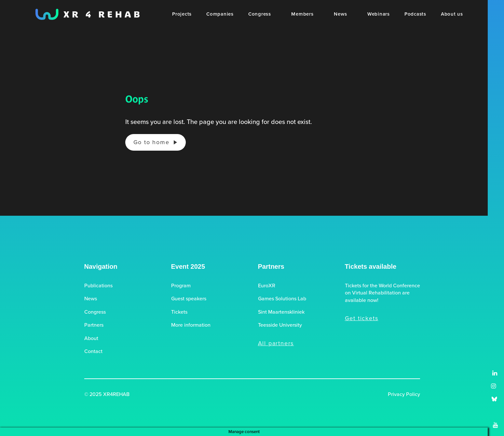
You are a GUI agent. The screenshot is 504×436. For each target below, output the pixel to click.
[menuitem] (182, 14)
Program (181, 286)
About (91, 338)
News (91, 299)
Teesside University (280, 325)
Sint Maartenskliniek (281, 312)
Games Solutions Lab (282, 299)
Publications (98, 286)
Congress (95, 312)
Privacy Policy (404, 394)
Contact (93, 351)
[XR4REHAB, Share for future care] (88, 14)
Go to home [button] (151, 142)
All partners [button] (276, 343)
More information (191, 325)
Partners (94, 325)
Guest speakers (189, 299)
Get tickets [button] (362, 318)
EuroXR (267, 286)
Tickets (179, 312)
